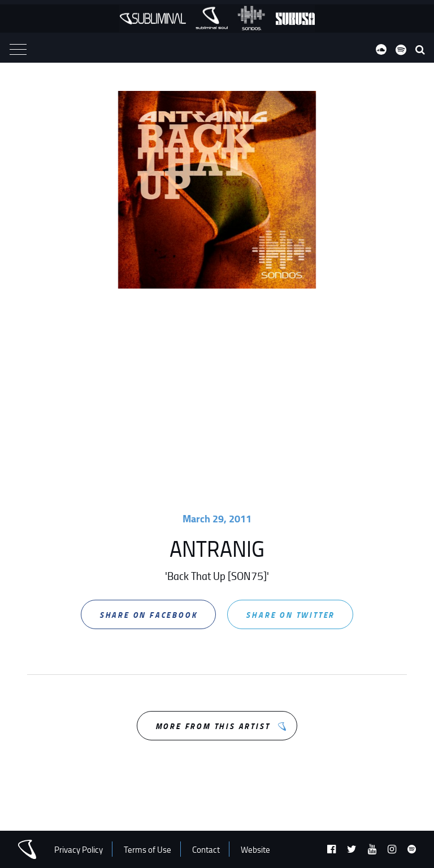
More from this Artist (213, 726)
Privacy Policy (79, 850)
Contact (206, 850)
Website (255, 850)
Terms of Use (147, 850)
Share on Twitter (290, 615)
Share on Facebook (149, 615)
